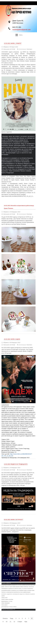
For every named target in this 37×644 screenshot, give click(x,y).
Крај (26, 622)
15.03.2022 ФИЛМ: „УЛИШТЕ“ (13, 43)
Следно (20, 622)
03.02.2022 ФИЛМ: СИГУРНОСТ (14, 520)
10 (7, 622)
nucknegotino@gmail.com (22, 29)
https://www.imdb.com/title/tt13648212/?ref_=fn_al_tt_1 (17, 196)
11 (10, 622)
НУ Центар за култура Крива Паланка (15, 224)
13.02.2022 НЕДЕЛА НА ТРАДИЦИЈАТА (16, 464)
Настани (29, 49)
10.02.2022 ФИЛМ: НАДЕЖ (12, 339)
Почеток (5, 618)
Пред (12, 618)
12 (14, 622)
